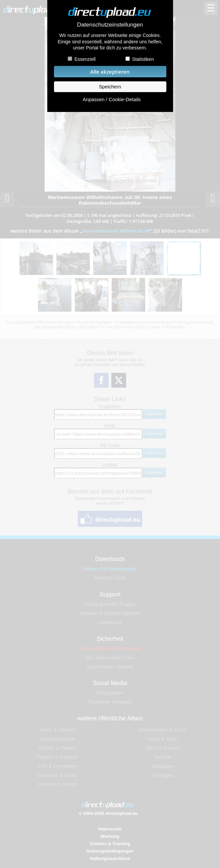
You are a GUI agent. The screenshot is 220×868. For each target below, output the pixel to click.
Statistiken (143, 59)
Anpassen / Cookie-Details (112, 100)
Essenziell (85, 59)
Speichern (110, 87)
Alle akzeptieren (110, 72)
